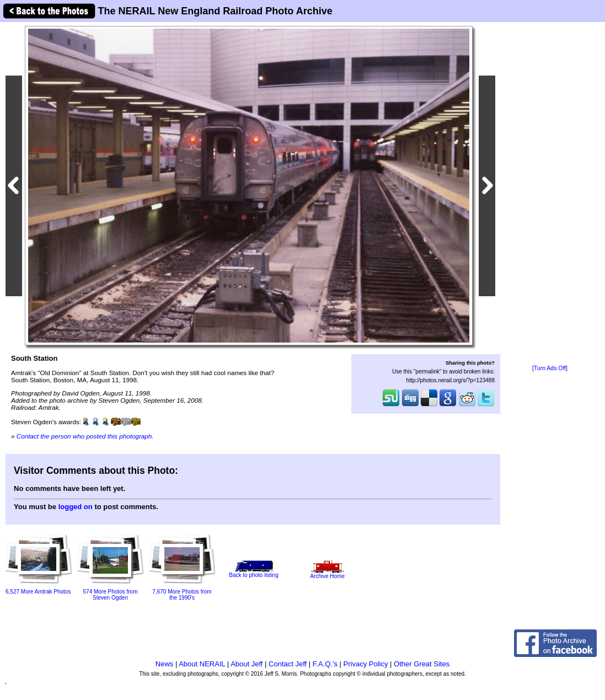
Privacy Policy (366, 664)
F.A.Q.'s (325, 664)
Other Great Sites (422, 664)
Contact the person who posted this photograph (84, 436)
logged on (76, 507)
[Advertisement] (550, 194)
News (165, 664)
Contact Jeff (288, 664)
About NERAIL (202, 664)
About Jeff (247, 664)
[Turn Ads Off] (550, 368)
